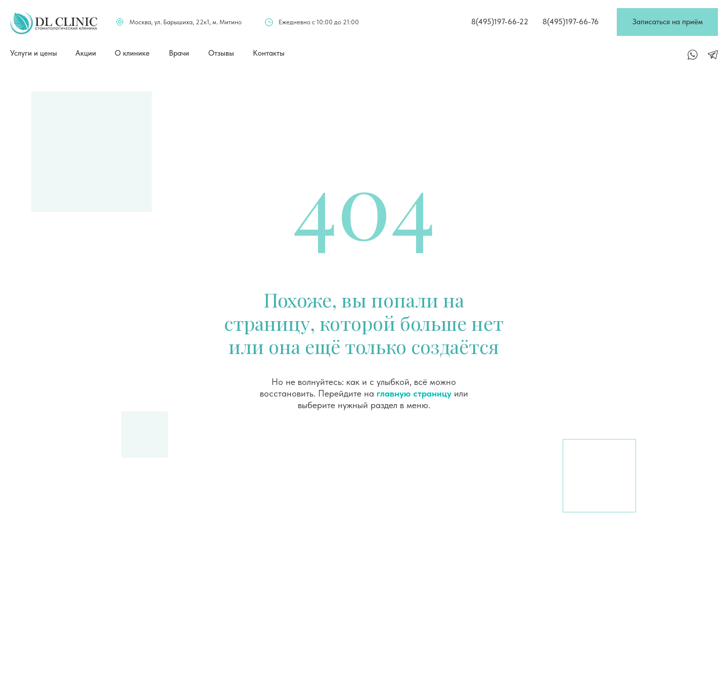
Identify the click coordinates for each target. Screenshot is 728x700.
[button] (667, 22)
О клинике (132, 53)
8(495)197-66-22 (500, 22)
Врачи (179, 53)
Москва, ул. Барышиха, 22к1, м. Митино (186, 22)
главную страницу (414, 393)
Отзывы (221, 53)
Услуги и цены (34, 53)
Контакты (269, 53)
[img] (54, 23)
